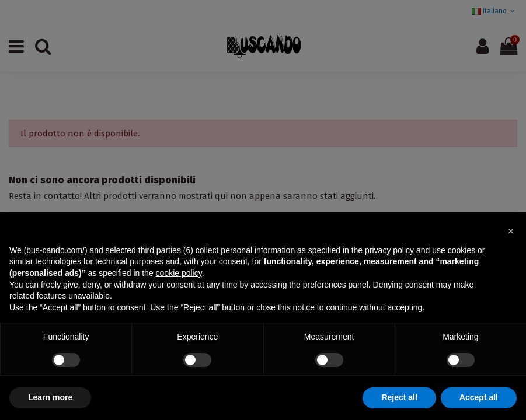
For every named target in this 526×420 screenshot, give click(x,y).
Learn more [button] (50, 397)
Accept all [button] (479, 397)
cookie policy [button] (179, 273)
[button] (511, 231)
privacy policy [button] (389, 250)
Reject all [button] (399, 397)
